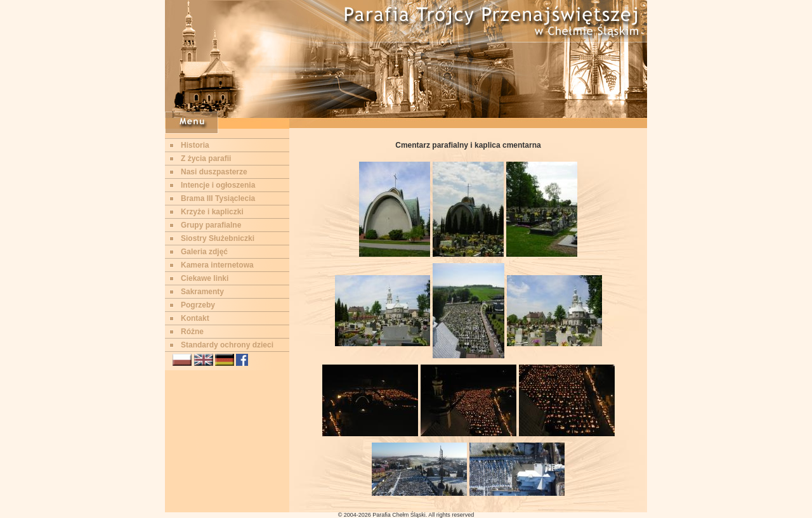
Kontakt (195, 318)
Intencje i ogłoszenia (218, 185)
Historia (195, 145)
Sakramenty (202, 292)
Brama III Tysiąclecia (218, 198)
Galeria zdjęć (204, 252)
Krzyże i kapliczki (212, 212)
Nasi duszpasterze (214, 172)
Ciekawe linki (205, 278)
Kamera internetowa (217, 265)
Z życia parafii (206, 159)
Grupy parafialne (211, 225)
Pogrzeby (198, 305)
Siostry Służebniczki (218, 238)
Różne (192, 332)
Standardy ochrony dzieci (227, 345)
